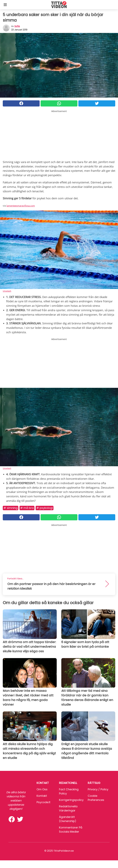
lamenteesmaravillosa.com (21, 206)
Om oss (42, 789)
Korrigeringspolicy (71, 800)
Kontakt (42, 796)
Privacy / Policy (98, 789)
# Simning (11, 508)
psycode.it (43, 802)
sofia (17, 26)
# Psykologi (45, 508)
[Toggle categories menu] (5, 5)
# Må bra (27, 508)
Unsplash (7, 291)
